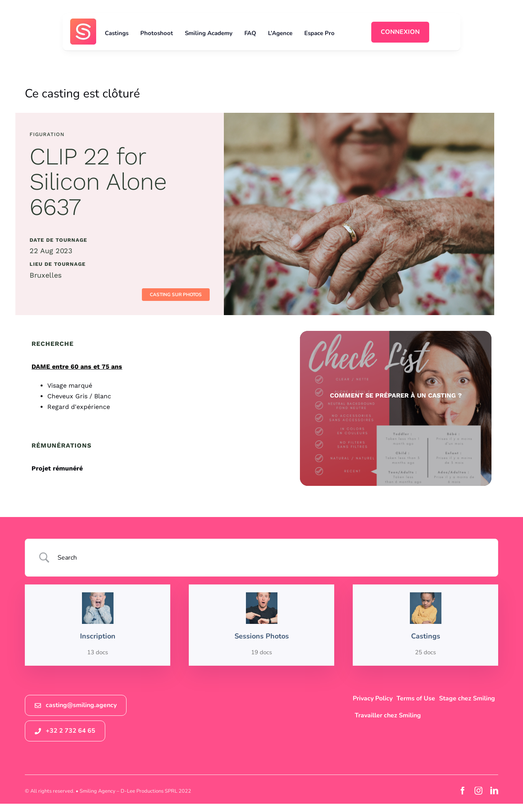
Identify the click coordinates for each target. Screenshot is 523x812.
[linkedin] (494, 791)
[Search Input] (272, 558)
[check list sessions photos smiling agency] (396, 408)
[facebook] (463, 791)
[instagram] (478, 791)
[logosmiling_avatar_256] (83, 22)
